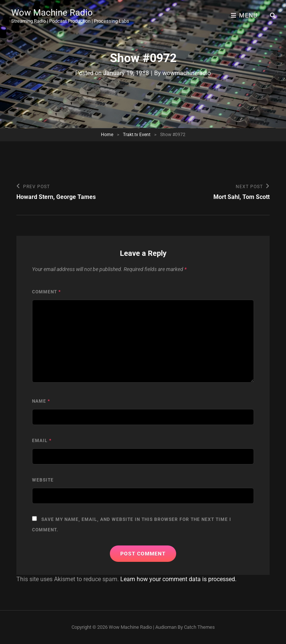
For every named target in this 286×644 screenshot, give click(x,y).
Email (42, 441)
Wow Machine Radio (52, 13)
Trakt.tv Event (137, 135)
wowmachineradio (187, 73)
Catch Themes (199, 627)
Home (107, 135)
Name (41, 401)
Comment (46, 292)
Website (43, 480)
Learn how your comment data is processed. (178, 579)
